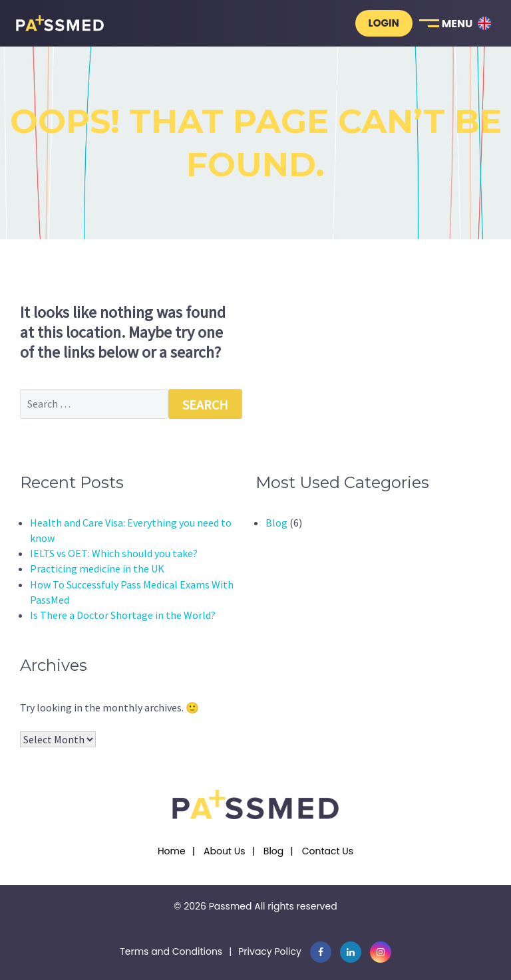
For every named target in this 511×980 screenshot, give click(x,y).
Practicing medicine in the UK (97, 568)
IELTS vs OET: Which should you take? (114, 553)
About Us (224, 851)
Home (172, 851)
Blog (276, 523)
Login (384, 23)
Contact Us (328, 851)
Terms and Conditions (171, 951)
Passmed (231, 906)
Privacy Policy (270, 951)
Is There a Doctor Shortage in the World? (123, 615)
